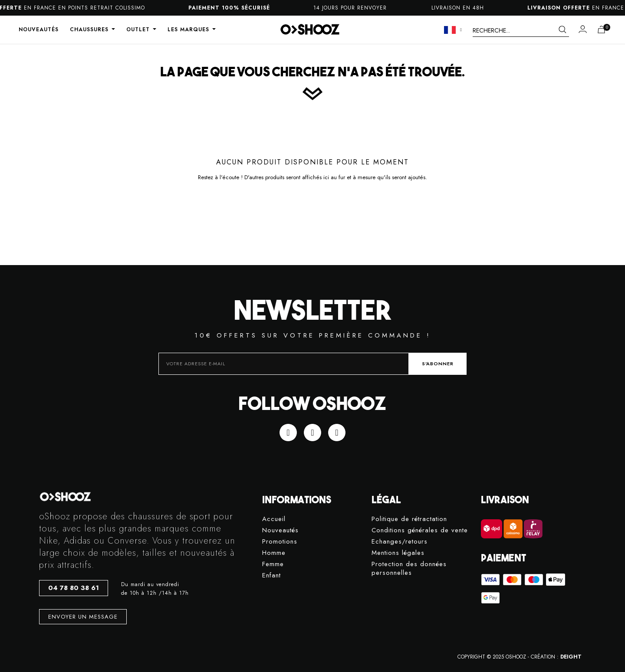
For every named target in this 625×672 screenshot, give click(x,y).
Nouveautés (280, 530)
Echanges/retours (400, 542)
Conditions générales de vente (420, 530)
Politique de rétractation (409, 519)
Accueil (274, 519)
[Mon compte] (583, 29)
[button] (74, 588)
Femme (273, 564)
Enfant (271, 575)
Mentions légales (398, 553)
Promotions (280, 542)
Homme (274, 553)
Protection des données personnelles (409, 569)
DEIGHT (571, 657)
